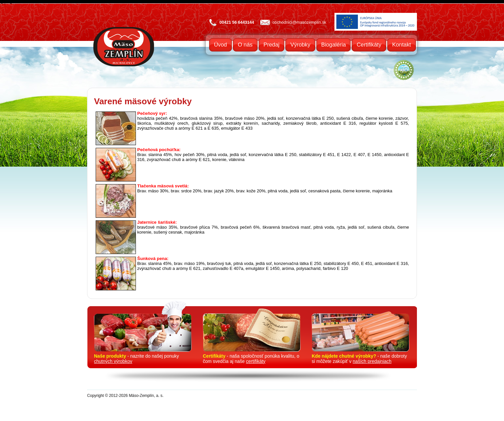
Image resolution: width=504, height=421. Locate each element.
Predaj (272, 45)
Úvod (220, 45)
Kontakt (402, 45)
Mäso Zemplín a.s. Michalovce (124, 47)
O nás (245, 45)
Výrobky (300, 45)
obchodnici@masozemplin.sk (299, 22)
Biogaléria (334, 45)
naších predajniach (372, 361)
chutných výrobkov (113, 361)
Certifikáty (369, 45)
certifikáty (256, 361)
